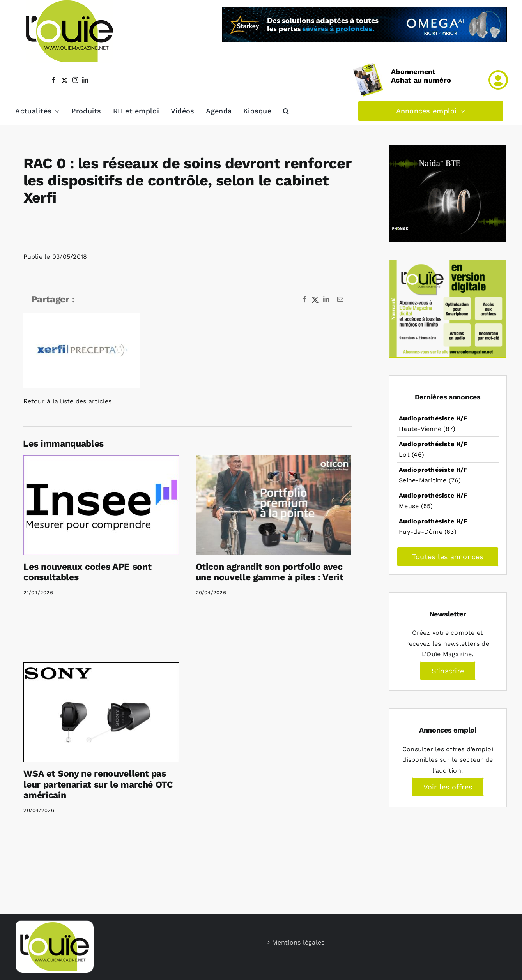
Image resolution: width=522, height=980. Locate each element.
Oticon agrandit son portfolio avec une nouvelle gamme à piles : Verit (270, 572)
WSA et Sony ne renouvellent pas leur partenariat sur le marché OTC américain (98, 784)
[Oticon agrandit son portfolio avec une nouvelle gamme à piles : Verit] (273, 505)
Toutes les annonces (448, 557)
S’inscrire (448, 671)
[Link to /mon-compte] (498, 80)
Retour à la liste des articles (68, 401)
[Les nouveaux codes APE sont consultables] (101, 505)
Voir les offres (448, 787)
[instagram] (75, 80)
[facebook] (53, 80)
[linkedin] (85, 80)
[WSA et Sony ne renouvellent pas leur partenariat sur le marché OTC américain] (101, 712)
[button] (286, 111)
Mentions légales (298, 942)
